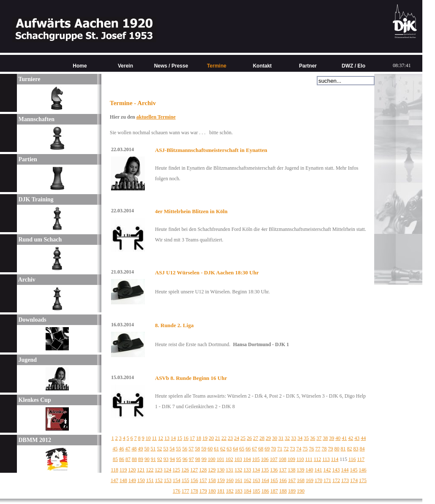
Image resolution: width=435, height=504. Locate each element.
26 (249, 438)
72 (286, 449)
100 (212, 459)
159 (221, 480)
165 (274, 480)
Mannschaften (36, 119)
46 (122, 449)
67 (255, 449)
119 (123, 470)
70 (274, 449)
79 (331, 449)
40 (338, 438)
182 (230, 491)
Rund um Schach (39, 240)
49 (141, 449)
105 (256, 459)
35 (306, 438)
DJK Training (35, 199)
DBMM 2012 (34, 440)
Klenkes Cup (34, 400)
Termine (217, 66)
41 (344, 438)
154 (177, 480)
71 (280, 449)
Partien (27, 159)
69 (267, 449)
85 (115, 459)
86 (122, 459)
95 (179, 459)
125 (177, 470)
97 (191, 459)
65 (242, 449)
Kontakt (262, 66)
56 (185, 449)
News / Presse (171, 66)
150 (141, 480)
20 (211, 438)
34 (300, 438)
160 (230, 480)
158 (212, 480)
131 (230, 470)
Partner (308, 66)
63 (229, 449)
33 (294, 438)
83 (356, 449)
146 (363, 470)
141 (318, 470)
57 (191, 449)
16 (186, 438)
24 (237, 438)
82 (350, 449)
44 (363, 438)
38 (325, 438)
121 (141, 470)
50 (147, 449)
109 (291, 459)
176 (177, 491)
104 (247, 459)
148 (123, 480)
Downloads (32, 320)
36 (313, 438)
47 (128, 449)
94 (172, 459)
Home (80, 66)
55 (179, 449)
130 (221, 470)
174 (354, 480)
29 (268, 438)
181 (221, 491)
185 (256, 491)
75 (305, 449)
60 (210, 449)
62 (223, 449)
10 (148, 438)
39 (332, 438)
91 (153, 459)
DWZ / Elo (353, 66)
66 (248, 449)
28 (262, 438)
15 (179, 438)
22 (224, 438)
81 (343, 449)
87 (128, 459)
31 (281, 438)
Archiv (26, 280)
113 (326, 459)
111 (309, 459)
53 (166, 449)
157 (203, 480)
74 (299, 449)
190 (301, 491)
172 (336, 480)
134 (256, 470)
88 (134, 459)
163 (256, 480)
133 (247, 470)
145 (354, 470)
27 (256, 438)
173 (345, 480)
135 (265, 470)
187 (274, 491)
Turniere (29, 79)
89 (141, 459)
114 (335, 459)
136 (274, 470)
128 (203, 470)
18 (198, 438)
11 (155, 438)
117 (361, 459)
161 (239, 480)
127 (194, 470)
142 (327, 470)
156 (194, 480)
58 (198, 449)
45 (115, 449)
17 (192, 438)
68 (261, 449)
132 (239, 470)
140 (310, 470)
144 (345, 470)
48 (134, 449)
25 (243, 438)
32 (287, 438)
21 (217, 438)
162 (247, 480)
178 (194, 491)
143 (336, 470)
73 (293, 449)
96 (185, 459)
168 (301, 480)
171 (327, 480)
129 (212, 470)
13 (167, 438)
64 (236, 449)
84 (362, 449)
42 (351, 438)
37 (319, 438)
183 (239, 491)
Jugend (27, 360)
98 (198, 459)
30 (275, 438)
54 (172, 449)
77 (318, 449)
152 (159, 480)
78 (324, 449)
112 (318, 459)
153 (168, 480)
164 (265, 480)
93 (166, 459)
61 (217, 449)
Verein (125, 66)
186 (265, 491)
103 (238, 459)
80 (337, 449)
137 (283, 470)
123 (159, 470)
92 (160, 459)
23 (230, 438)
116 (352, 459)
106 (265, 459)
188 (283, 491)
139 (301, 470)
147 (114, 480)
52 (160, 449)
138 (292, 470)
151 (150, 480)
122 (150, 470)
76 (312, 449)
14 (173, 438)
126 (185, 470)
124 (168, 470)
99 (204, 459)
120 (132, 470)
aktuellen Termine (156, 117)
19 (205, 438)
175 (363, 480)
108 (283, 459)
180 (212, 491)
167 (292, 480)
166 (283, 480)
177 (185, 491)
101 (220, 459)
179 (203, 491)
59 (204, 449)
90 (147, 459)
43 (357, 438)
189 (292, 491)
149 (132, 480)
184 (247, 491)
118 (114, 470)
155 (185, 480)
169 (310, 480)
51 (153, 449)
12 (160, 438)
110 (300, 459)
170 (318, 480)
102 (229, 459)
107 (274, 459)
